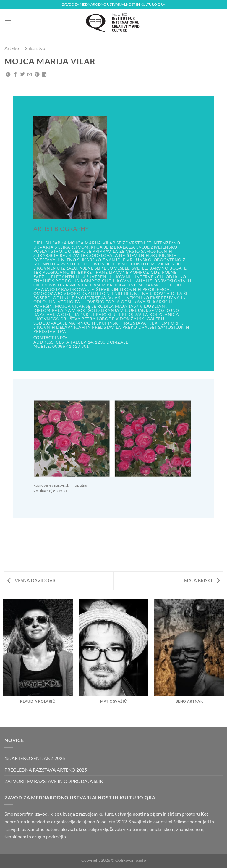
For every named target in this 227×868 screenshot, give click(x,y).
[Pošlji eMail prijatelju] (30, 75)
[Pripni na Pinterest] (37, 75)
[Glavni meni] (8, 22)
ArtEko (12, 48)
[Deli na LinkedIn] (44, 75)
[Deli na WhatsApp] (8, 75)
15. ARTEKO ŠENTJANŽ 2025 (35, 758)
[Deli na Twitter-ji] (22, 75)
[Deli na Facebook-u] (15, 75)
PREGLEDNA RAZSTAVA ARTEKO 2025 (46, 770)
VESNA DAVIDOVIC (32, 580)
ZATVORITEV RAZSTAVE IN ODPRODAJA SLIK (54, 781)
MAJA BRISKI (202, 580)
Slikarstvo (35, 48)
